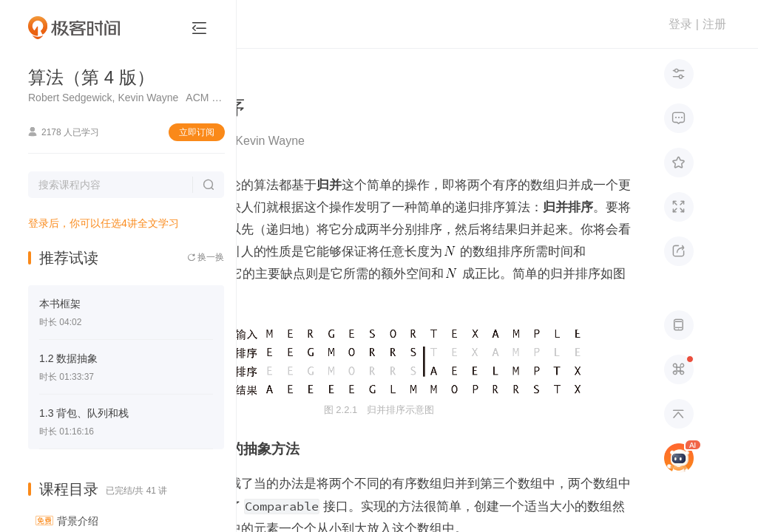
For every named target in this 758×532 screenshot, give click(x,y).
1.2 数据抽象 (68, 358)
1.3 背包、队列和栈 (84, 413)
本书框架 (60, 304)
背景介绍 (78, 521)
